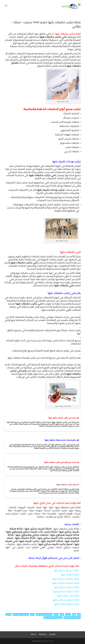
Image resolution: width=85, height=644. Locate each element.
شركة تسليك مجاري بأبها (67, 587)
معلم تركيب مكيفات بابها (72, 617)
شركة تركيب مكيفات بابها (44, 614)
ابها (74, 614)
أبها (79, 614)
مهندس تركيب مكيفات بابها (53, 617)
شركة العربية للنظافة (39, 641)
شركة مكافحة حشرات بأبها (66, 579)
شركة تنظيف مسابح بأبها (66, 591)
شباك (56, 614)
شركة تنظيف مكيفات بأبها (66, 583)
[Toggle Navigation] (6, 6)
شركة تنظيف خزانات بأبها (67, 604)
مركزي (9, 614)
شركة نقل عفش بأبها (68, 596)
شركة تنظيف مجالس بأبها (66, 600)
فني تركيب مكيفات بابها (21, 614)
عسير (32, 614)
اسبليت (68, 614)
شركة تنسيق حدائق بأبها (66, 570)
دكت (62, 614)
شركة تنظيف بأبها (70, 575)
